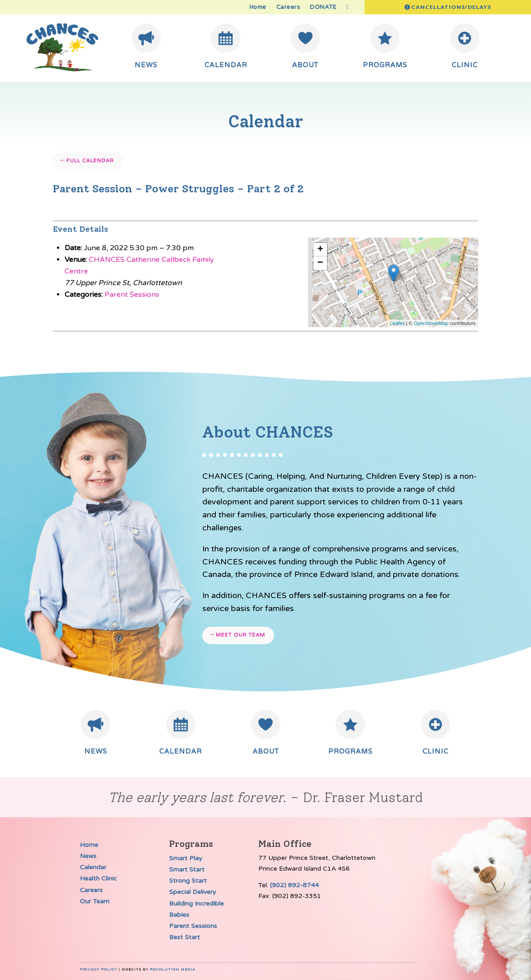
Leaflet (397, 323)
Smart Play (186, 858)
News (88, 856)
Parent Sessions (132, 295)
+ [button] (320, 250)
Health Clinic (98, 878)
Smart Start (187, 869)
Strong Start (188, 881)
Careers (288, 7)
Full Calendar (90, 161)
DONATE (323, 7)
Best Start (185, 937)
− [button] (320, 263)
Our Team (95, 901)
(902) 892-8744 (294, 885)
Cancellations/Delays (451, 7)
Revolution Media (173, 969)
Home (258, 7)
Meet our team (240, 635)
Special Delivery (193, 892)
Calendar (93, 867)
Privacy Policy (98, 969)
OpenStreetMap (431, 323)
